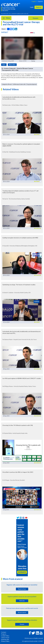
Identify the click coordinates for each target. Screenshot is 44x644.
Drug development (32, 84)
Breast (10, 84)
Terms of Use (5, 638)
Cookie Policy (5, 636)
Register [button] (39, 7)
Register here (22, 589)
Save (4, 65)
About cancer (22, 612)
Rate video (12, 65)
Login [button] (32, 7)
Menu (6, 18)
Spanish (40, 1)
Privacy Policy (5, 641)
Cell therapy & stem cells (19, 84)
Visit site (22, 601)
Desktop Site (5, 639)
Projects (4, 634)
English (34, 1)
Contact (4, 632)
